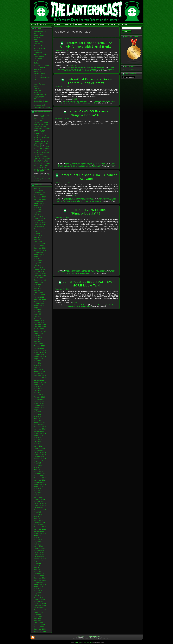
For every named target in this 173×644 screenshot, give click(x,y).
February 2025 (39, 218)
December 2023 (40, 248)
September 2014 (40, 484)
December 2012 (40, 527)
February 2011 (39, 574)
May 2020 (37, 340)
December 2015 (40, 452)
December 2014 (40, 478)
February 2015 (39, 474)
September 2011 (40, 559)
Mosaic (36, 82)
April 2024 (38, 240)
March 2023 (38, 267)
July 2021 (37, 310)
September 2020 (40, 331)
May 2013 (37, 516)
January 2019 (39, 374)
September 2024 (40, 229)
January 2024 (39, 246)
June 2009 (38, 616)
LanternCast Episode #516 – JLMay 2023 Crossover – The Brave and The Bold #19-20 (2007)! (41, 135)
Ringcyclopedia (40, 97)
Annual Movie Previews (39, 37)
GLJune (37, 63)
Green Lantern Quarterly (39, 68)
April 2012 (38, 544)
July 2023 (37, 259)
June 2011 (38, 565)
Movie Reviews (39, 84)
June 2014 (38, 491)
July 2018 (37, 386)
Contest (37, 44)
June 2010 (38, 591)
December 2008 (40, 629)
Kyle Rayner (110, 69)
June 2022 (38, 286)
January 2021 (39, 323)
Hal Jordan (93, 69)
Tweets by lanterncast (131, 70)
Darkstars (37, 50)
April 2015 (38, 469)
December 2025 (40, 197)
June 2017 (38, 414)
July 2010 (37, 589)
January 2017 (39, 425)
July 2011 (37, 563)
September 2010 (40, 584)
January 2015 (39, 476)
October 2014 (39, 482)
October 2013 (39, 508)
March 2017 (38, 421)
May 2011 (37, 567)
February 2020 (39, 346)
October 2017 (39, 406)
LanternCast (38, 76)
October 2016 (39, 431)
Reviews (93, 71)
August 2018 (39, 384)
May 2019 (37, 365)
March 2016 (38, 446)
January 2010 (39, 601)
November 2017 (40, 403)
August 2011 (39, 561)
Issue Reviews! (40, 73)
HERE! (75, 65)
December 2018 (40, 376)
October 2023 (39, 252)
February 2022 (39, 295)
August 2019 (39, 359)
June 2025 (38, 210)
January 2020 (39, 348)
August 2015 (39, 461)
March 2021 (38, 318)
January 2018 (39, 399)
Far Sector (38, 59)
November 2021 (40, 301)
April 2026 (38, 188)
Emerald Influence (41, 55)
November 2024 (40, 225)
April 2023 (38, 265)
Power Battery (70, 167)
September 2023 (40, 254)
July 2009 (37, 614)
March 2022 (38, 293)
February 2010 (39, 599)
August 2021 (39, 308)
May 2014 (37, 493)
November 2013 (40, 506)
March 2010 (38, 597)
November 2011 (40, 555)
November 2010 (40, 580)
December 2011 (40, 552)
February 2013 (39, 523)
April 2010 (38, 595)
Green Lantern (82, 69)
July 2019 (37, 361)
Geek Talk (110, 305)
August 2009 (39, 612)
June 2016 (38, 440)
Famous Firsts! (39, 57)
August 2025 (39, 205)
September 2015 (40, 459)
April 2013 (38, 518)
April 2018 (38, 393)
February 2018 (39, 397)
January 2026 (39, 195)
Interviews (38, 71)
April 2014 (38, 495)
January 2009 (39, 627)
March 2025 (38, 216)
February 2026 (39, 193)
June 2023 (38, 261)
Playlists (37, 88)
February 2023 (39, 269)
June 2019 (38, 363)
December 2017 (40, 401)
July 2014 (37, 489)
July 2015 (37, 463)
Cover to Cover (40, 46)
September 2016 (40, 433)
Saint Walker (89, 201)
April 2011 (38, 570)
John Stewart (101, 200)
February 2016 (39, 448)
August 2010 (39, 586)
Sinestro (98, 201)
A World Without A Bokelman (41, 33)
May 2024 (37, 237)
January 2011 (39, 576)
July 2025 (37, 208)
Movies (89, 307)
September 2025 (40, 203)
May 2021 (37, 314)
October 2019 (39, 354)
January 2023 (39, 272)
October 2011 (39, 557)
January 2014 (39, 501)
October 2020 (39, 329)
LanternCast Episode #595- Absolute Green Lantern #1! (41, 118)
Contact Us (81, 636)
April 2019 (38, 367)
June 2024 (38, 235)
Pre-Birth (37, 92)
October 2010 (39, 582)
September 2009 (40, 610)
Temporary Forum (93, 636)
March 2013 (38, 520)
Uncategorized (39, 105)
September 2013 (40, 510)
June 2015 (38, 465)
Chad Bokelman (99, 101)
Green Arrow (110, 101)
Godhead (60, 200)
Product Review (40, 95)
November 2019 (40, 352)
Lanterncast (67, 71)
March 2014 (38, 497)
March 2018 (38, 395)
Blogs (36, 40)
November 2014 (40, 480)
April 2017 (38, 418)
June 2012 (38, 540)
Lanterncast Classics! (42, 78)
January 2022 (39, 297)
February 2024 (39, 244)
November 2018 (40, 378)
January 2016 (39, 450)
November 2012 (40, 529)
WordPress (78, 642)
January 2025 (39, 220)
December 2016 (40, 427)
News (36, 86)
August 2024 (39, 231)
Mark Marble (77, 71)
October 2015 (39, 457)
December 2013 (40, 503)
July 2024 (37, 233)
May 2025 (37, 212)
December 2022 (40, 274)
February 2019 (39, 371)
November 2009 (40, 606)
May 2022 (37, 288)
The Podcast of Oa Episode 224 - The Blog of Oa (41, 143)
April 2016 (38, 444)
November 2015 (40, 455)
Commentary (39, 42)
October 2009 (39, 608)
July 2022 (37, 284)
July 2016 (37, 437)
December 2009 (40, 604)
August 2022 (39, 282)
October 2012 (39, 531)
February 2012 (39, 548)
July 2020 (37, 335)
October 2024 (39, 227)
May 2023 (37, 263)
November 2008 (40, 631)
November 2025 (40, 199)
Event (114, 198)
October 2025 (39, 201)
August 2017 (39, 410)
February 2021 (39, 320)
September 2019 (40, 357)
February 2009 (39, 625)
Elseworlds (38, 52)
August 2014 (39, 486)
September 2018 (40, 382)
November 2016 (40, 429)
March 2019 (38, 369)
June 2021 (38, 312)
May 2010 (37, 593)
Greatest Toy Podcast (42, 65)
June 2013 (38, 514)
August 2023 (39, 257)
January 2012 (39, 550)
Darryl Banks (71, 69)
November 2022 (40, 276)
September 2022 (40, 280)
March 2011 (38, 572)
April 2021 (38, 316)
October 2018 (39, 380)
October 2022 (39, 278)
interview (101, 69)
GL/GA (36, 61)
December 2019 (40, 350)
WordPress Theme (88, 642)
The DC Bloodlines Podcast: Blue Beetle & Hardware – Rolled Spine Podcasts (42, 159)
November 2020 (40, 327)
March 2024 (38, 242)
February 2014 (39, 499)
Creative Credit (40, 48)
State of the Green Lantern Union (41, 102)
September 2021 (40, 306)
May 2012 (37, 542)
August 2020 (39, 333)
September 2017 (40, 408)
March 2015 (38, 472)
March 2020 (38, 344)
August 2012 (39, 535)
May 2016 (37, 442)
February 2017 (39, 423)
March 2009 (38, 623)
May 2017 (37, 416)
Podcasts (37, 90)
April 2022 (38, 291)
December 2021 (40, 299)
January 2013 (39, 525)
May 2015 (37, 467)
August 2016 (39, 435)
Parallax (86, 71)
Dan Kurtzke (71, 165)
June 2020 (38, 337)
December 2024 (40, 222)
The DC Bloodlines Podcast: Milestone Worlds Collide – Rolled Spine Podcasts (42, 126)
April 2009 (38, 621)
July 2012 (37, 538)
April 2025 (38, 214)
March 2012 (38, 546)
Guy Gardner (81, 200)
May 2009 (37, 618)
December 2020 (40, 325)
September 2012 (40, 533)
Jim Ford (89, 165)
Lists (36, 80)
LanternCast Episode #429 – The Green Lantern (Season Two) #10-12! (42, 178)
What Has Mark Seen (42, 107)
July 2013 (37, 512)
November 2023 (40, 250)
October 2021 (39, 303)
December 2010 (40, 578)
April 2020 (38, 342)
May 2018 (37, 391)
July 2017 (37, 412)
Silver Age (38, 99)
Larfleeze (107, 165)
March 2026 (38, 191)
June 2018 (38, 389)
